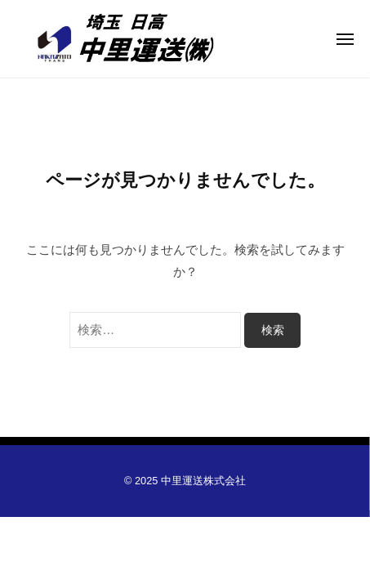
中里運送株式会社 (203, 481)
